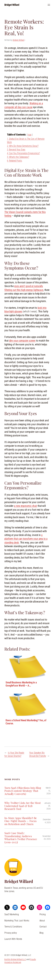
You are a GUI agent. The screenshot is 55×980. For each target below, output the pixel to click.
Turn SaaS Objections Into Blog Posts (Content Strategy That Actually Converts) (23, 791)
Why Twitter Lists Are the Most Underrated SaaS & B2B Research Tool (23, 806)
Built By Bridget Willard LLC (15, 959)
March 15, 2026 (48, 791)
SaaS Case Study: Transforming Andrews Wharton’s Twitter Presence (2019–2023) (21, 838)
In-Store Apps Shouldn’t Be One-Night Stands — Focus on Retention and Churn (21, 821)
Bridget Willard (12, 5)
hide (30, 135)
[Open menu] (49, 5)
